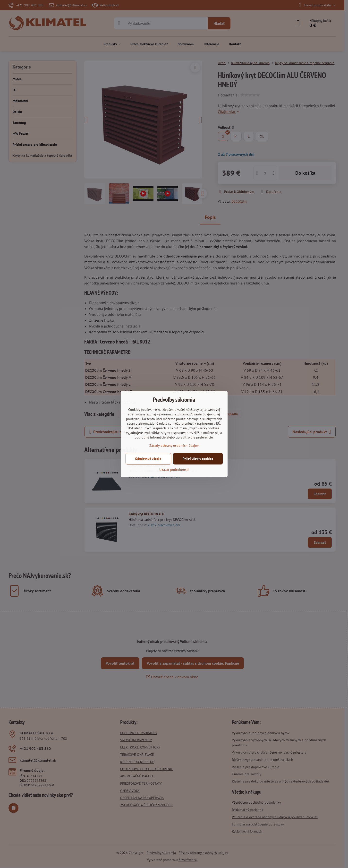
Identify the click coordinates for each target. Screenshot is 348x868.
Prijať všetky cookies (198, 459)
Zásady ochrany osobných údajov (174, 446)
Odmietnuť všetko (148, 459)
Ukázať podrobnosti (174, 470)
